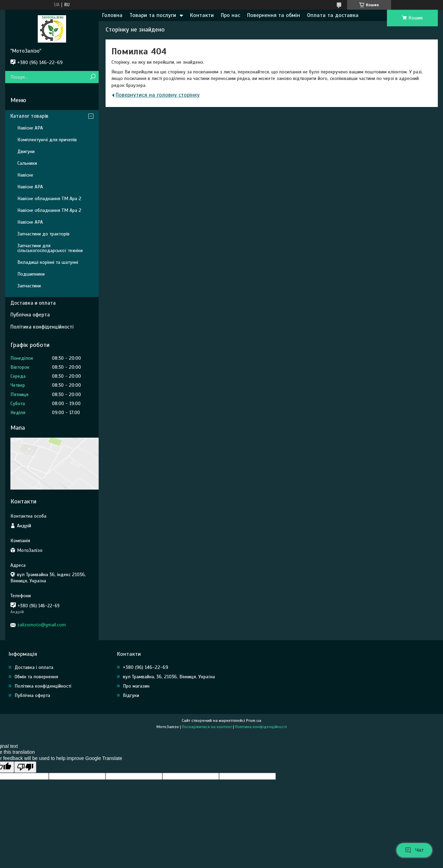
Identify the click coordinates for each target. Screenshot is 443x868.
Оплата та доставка (333, 15)
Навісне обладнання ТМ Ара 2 (49, 199)
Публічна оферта (30, 315)
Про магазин (136, 686)
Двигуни (26, 151)
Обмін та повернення (36, 677)
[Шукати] (93, 77)
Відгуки (131, 695)
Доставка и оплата (33, 303)
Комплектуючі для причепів (47, 140)
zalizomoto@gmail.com (42, 625)
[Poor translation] (25, 767)
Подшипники (31, 274)
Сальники (27, 163)
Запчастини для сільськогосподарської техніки (50, 248)
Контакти (202, 15)
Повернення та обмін (274, 15)
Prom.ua (254, 721)
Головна (112, 15)
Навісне (25, 175)
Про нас (230, 15)
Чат (414, 850)
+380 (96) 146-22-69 (146, 667)
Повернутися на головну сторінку (158, 95)
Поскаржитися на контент (207, 727)
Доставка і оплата (34, 667)
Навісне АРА (30, 128)
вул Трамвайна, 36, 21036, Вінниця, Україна (169, 677)
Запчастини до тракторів (43, 234)
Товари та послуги (153, 15)
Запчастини (29, 286)
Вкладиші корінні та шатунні (48, 262)
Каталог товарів (29, 116)
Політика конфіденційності (42, 327)
